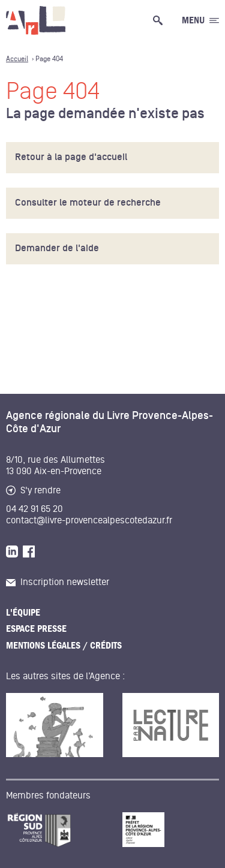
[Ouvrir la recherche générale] (160, 20)
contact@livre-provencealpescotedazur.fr (89, 520)
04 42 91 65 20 (34, 509)
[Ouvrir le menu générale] (200, 20)
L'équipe (23, 613)
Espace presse (36, 629)
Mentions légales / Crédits (64, 646)
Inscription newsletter (58, 582)
